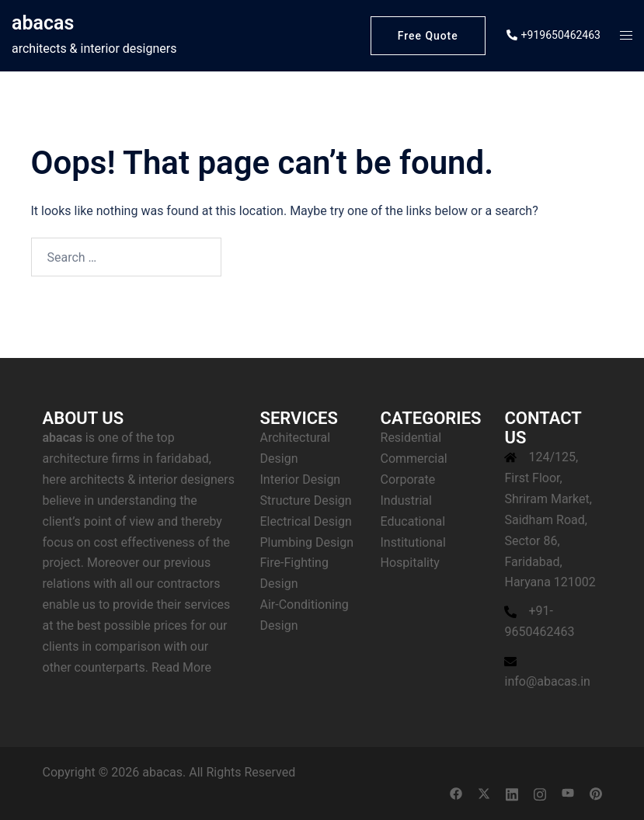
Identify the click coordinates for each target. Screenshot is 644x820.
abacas (43, 23)
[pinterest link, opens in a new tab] (596, 793)
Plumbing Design (307, 542)
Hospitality (410, 563)
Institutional (413, 542)
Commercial (414, 459)
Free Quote (426, 36)
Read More (181, 667)
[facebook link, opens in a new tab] (456, 793)
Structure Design (306, 500)
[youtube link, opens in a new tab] (568, 793)
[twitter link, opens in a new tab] (484, 793)
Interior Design (301, 479)
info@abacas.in (547, 681)
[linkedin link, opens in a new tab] (512, 793)
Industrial (406, 500)
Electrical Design (306, 521)
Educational (413, 521)
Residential (411, 438)
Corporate (408, 479)
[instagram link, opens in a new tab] (540, 793)
